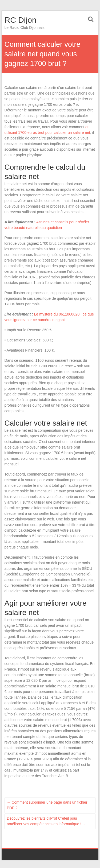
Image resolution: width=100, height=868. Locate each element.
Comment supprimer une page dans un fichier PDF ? (47, 805)
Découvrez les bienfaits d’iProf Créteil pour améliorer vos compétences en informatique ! (47, 821)
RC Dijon (21, 20)
